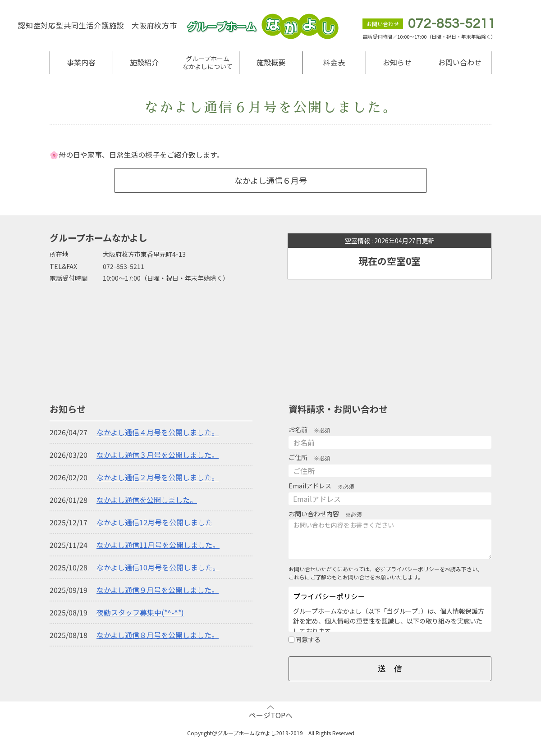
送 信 (390, 669)
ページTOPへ (271, 715)
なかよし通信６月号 (271, 180)
